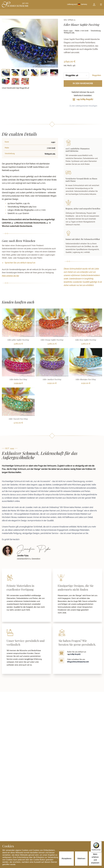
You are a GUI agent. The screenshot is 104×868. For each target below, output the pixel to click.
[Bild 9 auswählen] (25, 81)
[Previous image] (4, 43)
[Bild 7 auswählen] (6, 81)
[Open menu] (101, 4)
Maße (7, 148)
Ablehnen (81, 858)
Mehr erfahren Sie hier (10, 276)
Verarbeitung (10, 154)
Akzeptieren (66, 858)
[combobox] (76, 75)
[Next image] (56, 43)
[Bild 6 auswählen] (54, 73)
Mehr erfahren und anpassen (95, 858)
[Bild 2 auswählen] (15, 73)
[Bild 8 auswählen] (15, 81)
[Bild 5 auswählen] (44, 73)
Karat (7, 142)
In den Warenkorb (83, 83)
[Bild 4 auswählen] (35, 73)
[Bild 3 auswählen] (25, 73)
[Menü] (100, 842)
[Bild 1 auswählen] (6, 73)
